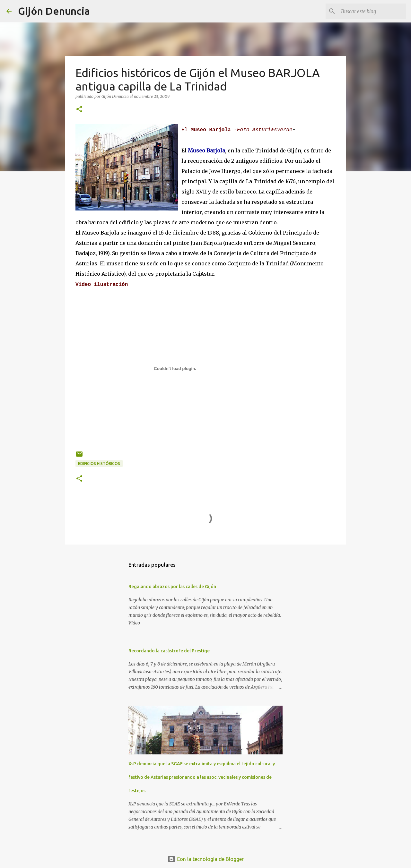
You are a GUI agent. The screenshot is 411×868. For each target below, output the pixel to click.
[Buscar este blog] (372, 11)
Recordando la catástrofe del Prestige (169, 651)
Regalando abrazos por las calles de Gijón (172, 587)
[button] (79, 110)
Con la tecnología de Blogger (206, 859)
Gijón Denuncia (54, 11)
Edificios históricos (99, 464)
